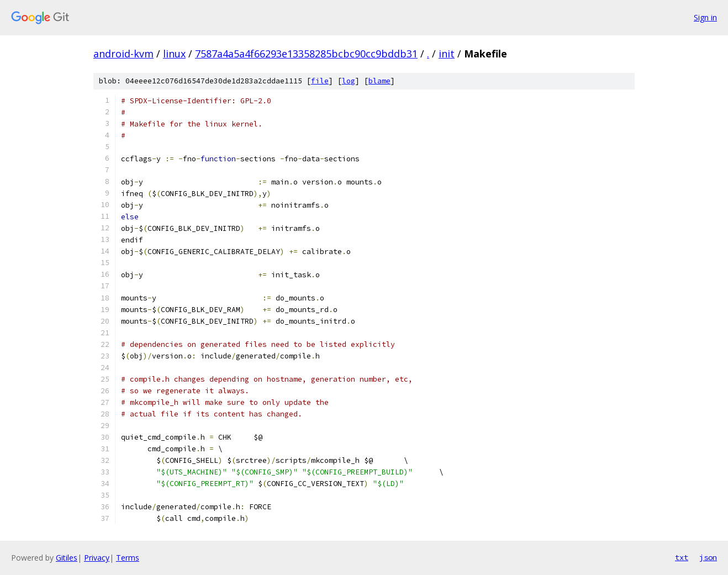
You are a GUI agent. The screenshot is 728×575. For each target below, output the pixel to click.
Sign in (705, 17)
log (349, 81)
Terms (128, 558)
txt (682, 557)
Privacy (97, 558)
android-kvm (123, 54)
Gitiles (67, 558)
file (320, 81)
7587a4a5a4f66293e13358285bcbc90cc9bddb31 (306, 54)
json (708, 557)
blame (379, 81)
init (447, 54)
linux (174, 54)
